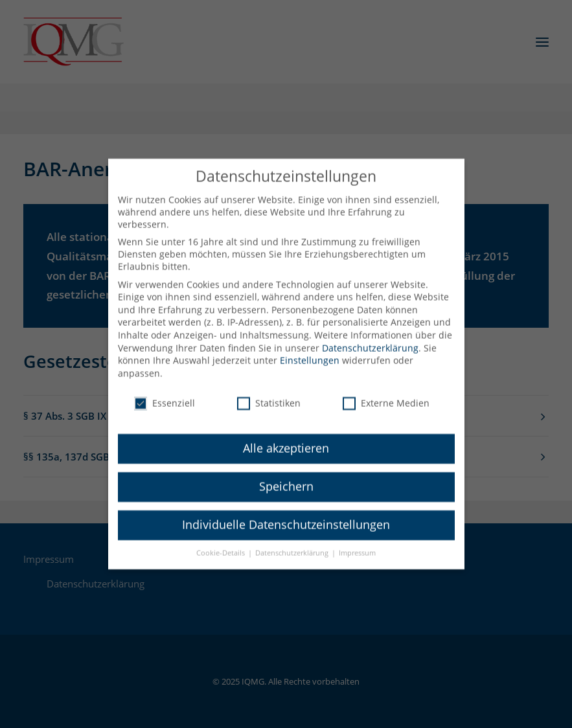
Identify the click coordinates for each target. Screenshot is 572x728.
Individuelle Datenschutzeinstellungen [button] (286, 515)
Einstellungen (310, 351)
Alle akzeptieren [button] (286, 438)
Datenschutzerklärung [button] (293, 543)
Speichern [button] (286, 477)
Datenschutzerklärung (370, 338)
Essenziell (165, 393)
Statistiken (269, 393)
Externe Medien (386, 393)
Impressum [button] (357, 543)
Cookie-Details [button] (222, 543)
